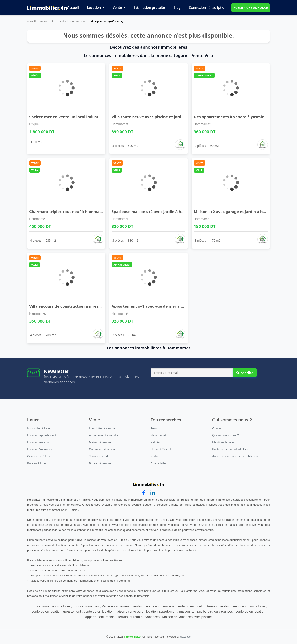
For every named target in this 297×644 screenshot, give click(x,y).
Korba (155, 456)
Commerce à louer (39, 456)
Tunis (154, 428)
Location (94, 7)
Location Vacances (40, 449)
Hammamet (79, 22)
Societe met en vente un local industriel (67, 117)
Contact (217, 428)
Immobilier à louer (39, 428)
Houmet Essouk (161, 449)
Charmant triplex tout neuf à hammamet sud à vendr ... (82, 212)
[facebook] (144, 493)
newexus (185, 637)
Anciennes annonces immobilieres (235, 456)
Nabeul (64, 22)
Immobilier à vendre (102, 428)
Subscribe (245, 373)
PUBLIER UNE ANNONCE (251, 8)
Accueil (73, 7)
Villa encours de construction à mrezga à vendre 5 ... (79, 306)
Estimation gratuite (149, 7)
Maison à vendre (100, 442)
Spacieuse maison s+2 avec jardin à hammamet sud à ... (164, 212)
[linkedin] (153, 493)
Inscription (218, 7)
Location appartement (42, 435)
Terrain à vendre (100, 456)
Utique (34, 124)
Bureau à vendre (100, 463)
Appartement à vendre (104, 435)
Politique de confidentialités (230, 449)
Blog (177, 7)
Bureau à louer (37, 463)
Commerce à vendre (102, 449)
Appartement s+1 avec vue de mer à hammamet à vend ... (166, 306)
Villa (53, 22)
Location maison (38, 442)
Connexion (198, 7)
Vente (118, 7)
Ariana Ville (158, 463)
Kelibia (155, 442)
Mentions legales (223, 442)
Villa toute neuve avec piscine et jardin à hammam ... (162, 117)
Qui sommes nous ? (226, 435)
